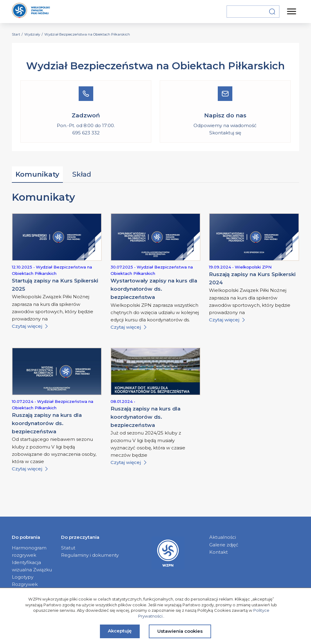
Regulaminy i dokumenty (90, 555)
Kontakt (219, 552)
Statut (68, 548)
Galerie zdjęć (224, 545)
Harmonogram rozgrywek (29, 551)
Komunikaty (37, 174)
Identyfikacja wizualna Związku (32, 566)
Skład (82, 174)
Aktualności (223, 537)
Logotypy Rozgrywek (25, 581)
